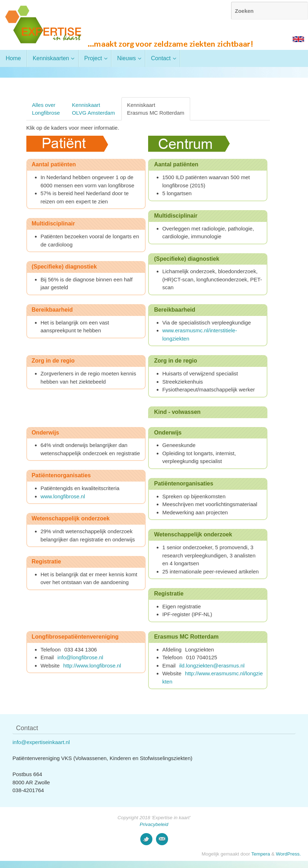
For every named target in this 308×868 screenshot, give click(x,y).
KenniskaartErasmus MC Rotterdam (156, 109)
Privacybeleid (154, 824)
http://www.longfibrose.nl (92, 666)
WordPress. (288, 854)
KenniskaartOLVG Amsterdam (93, 109)
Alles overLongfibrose (46, 109)
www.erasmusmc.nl (185, 330)
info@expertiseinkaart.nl (41, 742)
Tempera (261, 854)
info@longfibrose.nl (80, 657)
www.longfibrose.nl (64, 496)
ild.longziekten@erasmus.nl (212, 666)
